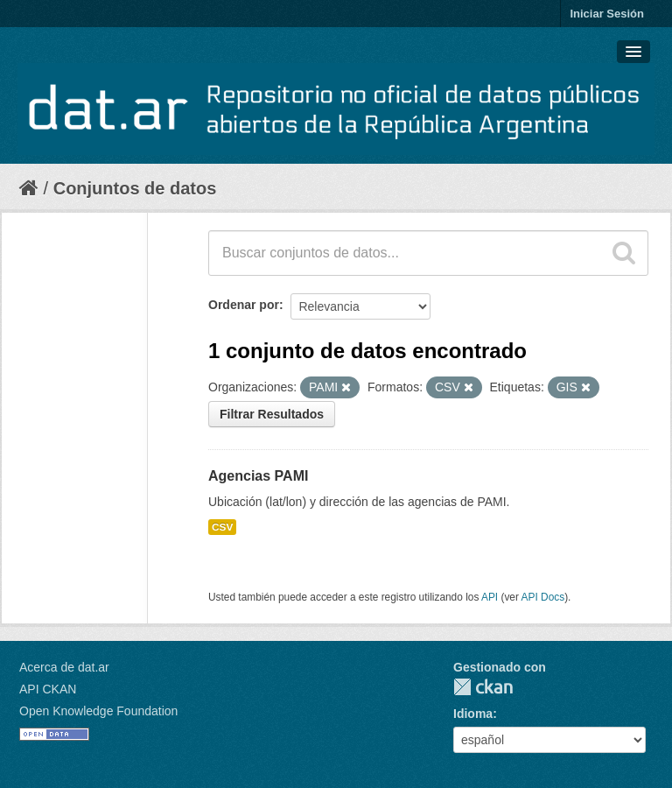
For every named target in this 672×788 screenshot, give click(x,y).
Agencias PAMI (258, 476)
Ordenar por (244, 305)
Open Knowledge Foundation (98, 711)
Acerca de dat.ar (64, 667)
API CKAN (48, 689)
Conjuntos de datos (135, 188)
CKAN (483, 687)
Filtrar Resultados (272, 414)
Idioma (473, 714)
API (490, 597)
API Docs (543, 597)
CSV (222, 527)
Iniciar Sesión (607, 14)
